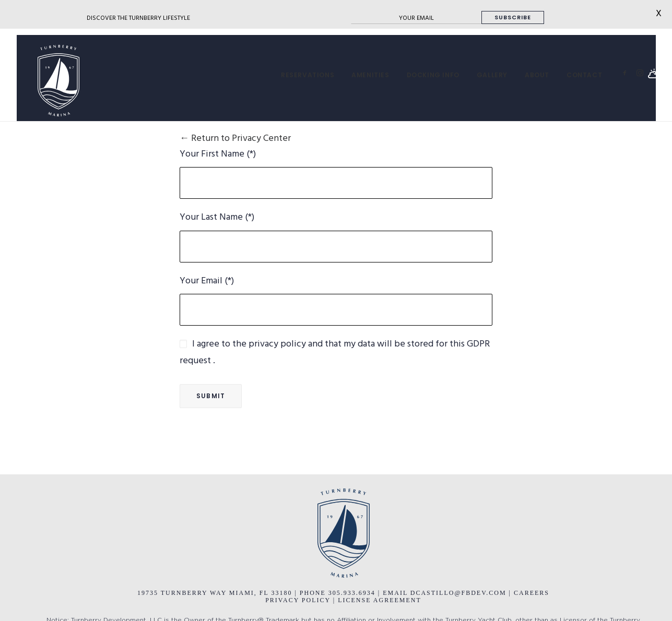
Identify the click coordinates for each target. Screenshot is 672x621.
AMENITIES (370, 75)
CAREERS (532, 593)
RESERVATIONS (308, 75)
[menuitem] (308, 75)
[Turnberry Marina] (48, 81)
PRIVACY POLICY (298, 600)
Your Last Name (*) (217, 217)
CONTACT (584, 75)
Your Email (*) (207, 281)
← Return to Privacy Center (235, 139)
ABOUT (537, 75)
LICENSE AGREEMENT (380, 600)
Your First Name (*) (218, 154)
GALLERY (492, 75)
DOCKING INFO (433, 75)
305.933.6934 (353, 593)
